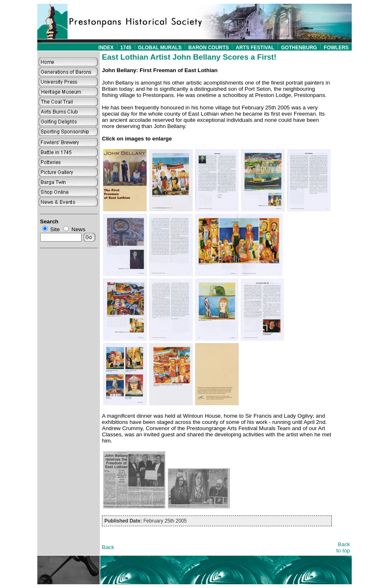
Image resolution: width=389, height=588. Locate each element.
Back (108, 547)
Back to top (343, 547)
